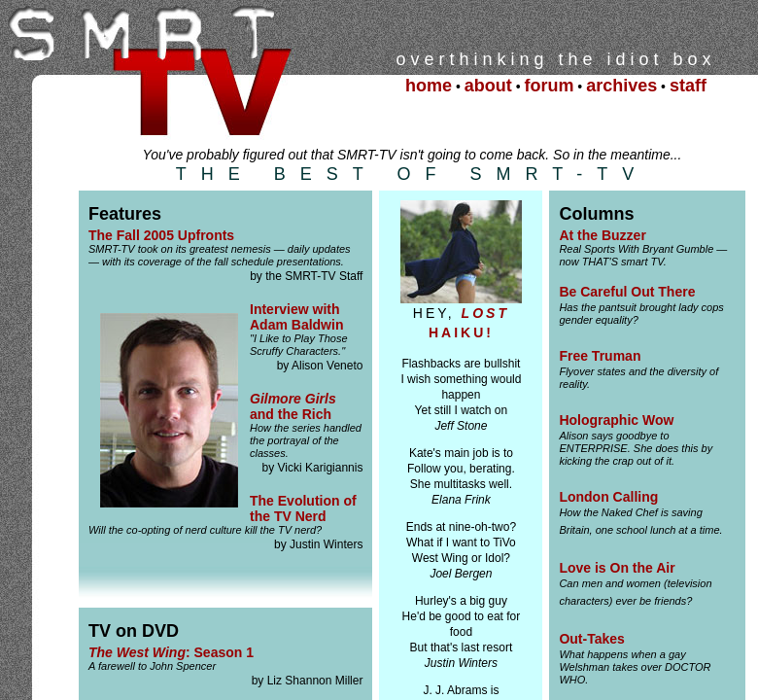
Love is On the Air (617, 568)
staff (688, 86)
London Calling (608, 497)
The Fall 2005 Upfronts (161, 235)
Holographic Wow (616, 420)
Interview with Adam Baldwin (296, 317)
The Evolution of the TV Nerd (303, 508)
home (429, 86)
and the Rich (293, 406)
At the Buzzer (602, 235)
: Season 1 (171, 652)
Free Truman (600, 356)
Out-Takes (591, 639)
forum (549, 86)
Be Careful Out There (627, 292)
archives (621, 86)
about (488, 86)
